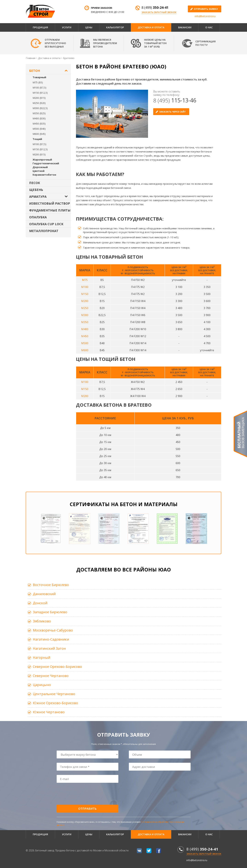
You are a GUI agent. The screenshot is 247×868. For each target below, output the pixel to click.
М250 (85, 308)
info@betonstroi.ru (205, 16)
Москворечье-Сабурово (53, 630)
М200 (85, 301)
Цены (89, 27)
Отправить (87, 809)
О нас (209, 27)
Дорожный (40, 167)
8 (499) (155, 7)
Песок (35, 183)
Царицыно (42, 685)
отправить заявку (206, 9)
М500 (85, 343)
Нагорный (42, 657)
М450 (85, 336)
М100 (85, 287)
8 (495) (175, 100)
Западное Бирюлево (50, 612)
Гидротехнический (46, 163)
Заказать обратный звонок (159, 12)
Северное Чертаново (51, 676)
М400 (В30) (39, 118)
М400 (85, 329)
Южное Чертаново (49, 712)
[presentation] (83, 794)
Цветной (39, 171)
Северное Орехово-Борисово (57, 667)
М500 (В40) (39, 129)
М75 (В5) (38, 82)
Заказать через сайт (172, 112)
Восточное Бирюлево (51, 585)
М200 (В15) (39, 98)
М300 (85, 315)
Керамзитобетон (44, 175)
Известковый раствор (50, 203)
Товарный (39, 77)
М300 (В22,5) (40, 108)
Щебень (36, 190)
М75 (85, 280)
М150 (85, 294)
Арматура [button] (38, 197)
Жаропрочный (42, 160)
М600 (85, 350)
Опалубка (38, 217)
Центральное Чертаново (54, 694)
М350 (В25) (39, 113)
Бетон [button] (35, 71)
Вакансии (185, 27)
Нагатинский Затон (49, 648)
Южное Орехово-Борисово (55, 703)
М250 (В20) (39, 103)
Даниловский (44, 594)
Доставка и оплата (151, 27)
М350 (85, 322)
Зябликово (42, 621)
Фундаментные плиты (50, 210)
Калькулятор (115, 27)
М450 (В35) (39, 124)
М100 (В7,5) (39, 88)
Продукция (40, 27)
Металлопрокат (44, 231)
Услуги (67, 27)
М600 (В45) (39, 134)
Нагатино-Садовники (51, 639)
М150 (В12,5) (40, 93)
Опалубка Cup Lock (46, 224)
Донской (40, 603)
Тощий (37, 139)
